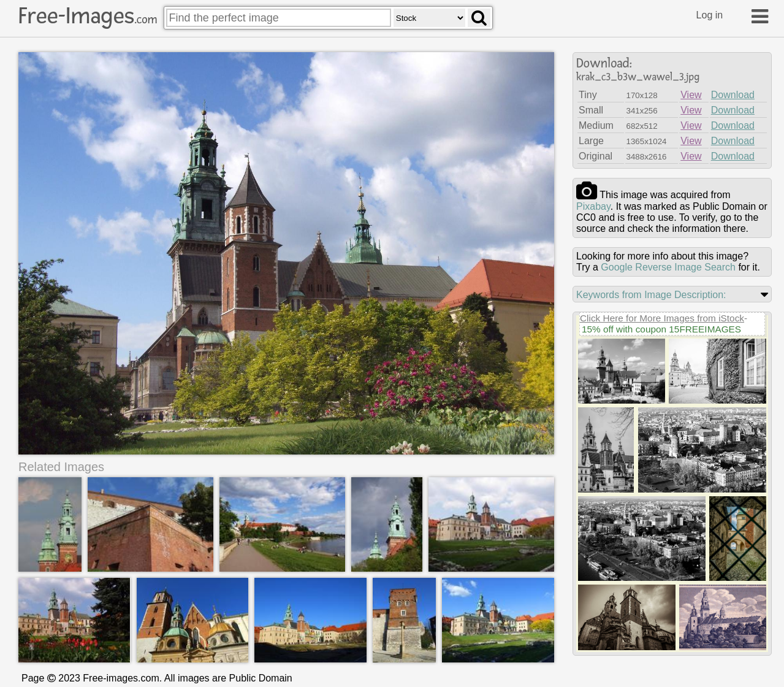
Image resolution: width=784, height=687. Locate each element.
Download (733, 95)
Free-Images (88, 16)
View (691, 95)
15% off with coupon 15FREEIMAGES (661, 329)
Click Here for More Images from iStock (662, 318)
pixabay (593, 206)
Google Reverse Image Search (668, 267)
